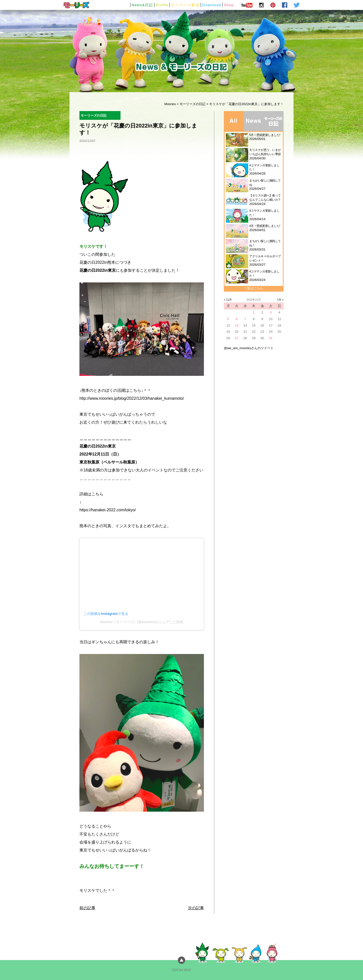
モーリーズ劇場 (185, 5)
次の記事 (196, 908)
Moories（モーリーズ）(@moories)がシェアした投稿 (142, 622)
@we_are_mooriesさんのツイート (249, 348)
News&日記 (142, 5)
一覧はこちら (254, 288)
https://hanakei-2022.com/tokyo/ (108, 510)
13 (237, 325)
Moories (170, 104)
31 (271, 338)
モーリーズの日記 (192, 104)
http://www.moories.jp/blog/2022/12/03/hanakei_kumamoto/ (132, 398)
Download (212, 5)
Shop (229, 5)
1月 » (280, 300)
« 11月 (228, 300)
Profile (162, 5)
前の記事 (87, 908)
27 (237, 338)
